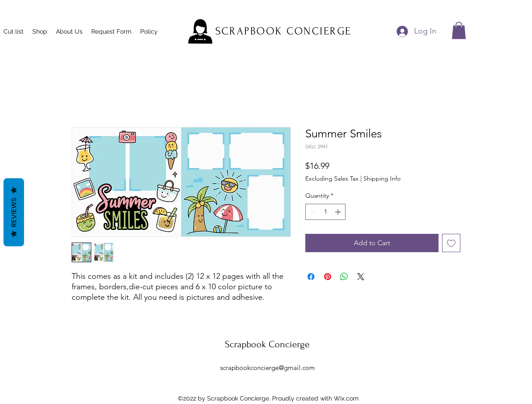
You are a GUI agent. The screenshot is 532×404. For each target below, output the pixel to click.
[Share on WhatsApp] (344, 277)
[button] (459, 30)
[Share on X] (361, 277)
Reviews (14, 212)
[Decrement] (312, 212)
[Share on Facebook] (311, 277)
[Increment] (339, 212)
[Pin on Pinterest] (328, 277)
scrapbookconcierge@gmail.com (268, 368)
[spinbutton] (325, 212)
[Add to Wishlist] (451, 243)
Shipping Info (382, 178)
